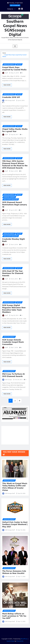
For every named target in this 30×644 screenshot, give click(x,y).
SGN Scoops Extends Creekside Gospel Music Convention (13, 371)
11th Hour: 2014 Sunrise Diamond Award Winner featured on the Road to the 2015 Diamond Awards (15, 195)
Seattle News (11, 641)
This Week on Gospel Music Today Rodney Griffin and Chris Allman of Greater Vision (15, 481)
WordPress (24, 639)
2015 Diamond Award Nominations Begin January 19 (15, 237)
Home (4, 53)
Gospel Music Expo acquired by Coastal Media (14, 93)
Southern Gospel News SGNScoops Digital (15, 28)
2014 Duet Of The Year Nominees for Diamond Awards (13, 302)
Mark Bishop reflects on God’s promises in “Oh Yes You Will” (15, 607)
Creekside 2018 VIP (11, 124)
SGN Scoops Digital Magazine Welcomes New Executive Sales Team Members (14, 338)
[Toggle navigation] (15, 46)
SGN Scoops (8, 406)
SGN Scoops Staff (10, 127)
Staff (6, 98)
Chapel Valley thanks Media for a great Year (15, 157)
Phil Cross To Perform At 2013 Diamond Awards (13, 402)
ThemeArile (20, 641)
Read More (7, 110)
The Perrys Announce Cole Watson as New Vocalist (15, 562)
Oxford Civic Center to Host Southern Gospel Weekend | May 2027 (15, 519)
